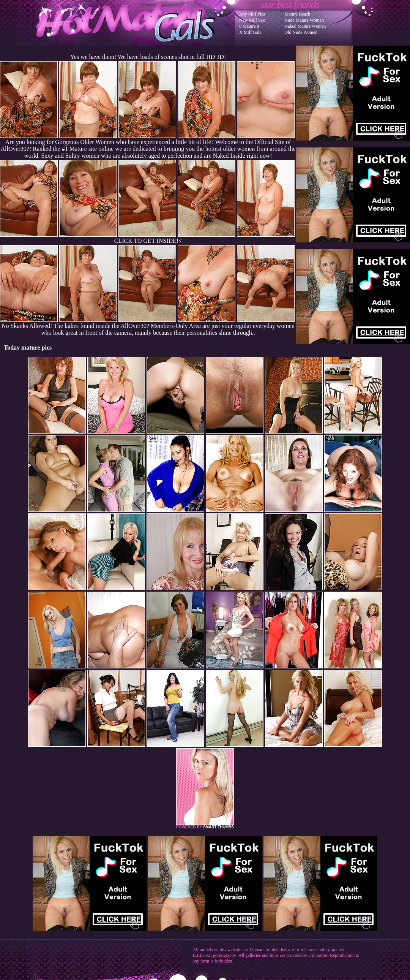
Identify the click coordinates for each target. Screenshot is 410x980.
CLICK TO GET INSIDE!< (148, 241)
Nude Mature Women (304, 20)
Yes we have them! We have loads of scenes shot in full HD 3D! (148, 57)
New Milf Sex (252, 20)
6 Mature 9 (249, 26)
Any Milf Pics (252, 14)
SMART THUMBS (218, 827)
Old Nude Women (301, 32)
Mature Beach (298, 14)
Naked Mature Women (305, 26)
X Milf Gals (250, 32)
